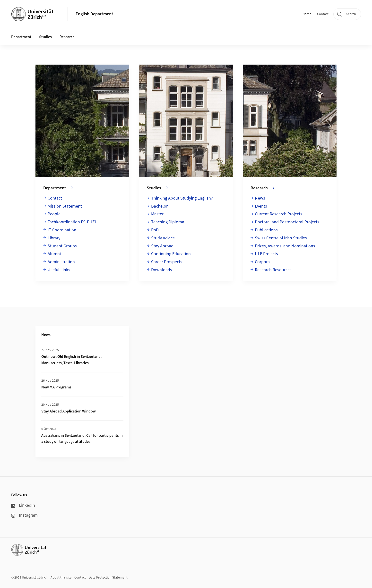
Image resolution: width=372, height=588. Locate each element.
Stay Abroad (162, 246)
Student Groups (62, 246)
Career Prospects (167, 262)
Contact (323, 14)
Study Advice (163, 238)
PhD (155, 230)
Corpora (262, 262)
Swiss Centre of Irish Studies (281, 238)
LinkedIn (23, 505)
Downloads (162, 270)
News (260, 198)
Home (307, 14)
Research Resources (273, 270)
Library (54, 238)
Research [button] (67, 37)
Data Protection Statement (108, 578)
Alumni (54, 254)
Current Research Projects (279, 214)
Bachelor (159, 206)
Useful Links (59, 270)
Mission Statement (65, 206)
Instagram (24, 515)
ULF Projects (266, 254)
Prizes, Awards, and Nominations (285, 246)
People (54, 214)
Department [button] (21, 37)
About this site (61, 578)
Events (261, 206)
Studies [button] (45, 37)
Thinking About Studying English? (182, 198)
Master (157, 214)
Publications (266, 230)
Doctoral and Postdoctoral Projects (287, 222)
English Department (94, 14)
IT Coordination (62, 230)
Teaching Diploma (168, 222)
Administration (61, 262)
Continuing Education (171, 254)
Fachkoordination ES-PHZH (73, 222)
